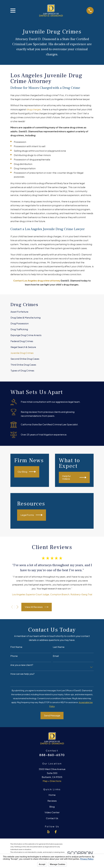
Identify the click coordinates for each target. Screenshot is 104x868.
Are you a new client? (22, 665)
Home (52, 795)
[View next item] (17, 607)
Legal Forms (32, 515)
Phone (14, 656)
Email (56, 656)
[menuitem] (52, 312)
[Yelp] (48, 832)
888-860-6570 (52, 755)
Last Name (59, 647)
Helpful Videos (74, 477)
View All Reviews (37, 607)
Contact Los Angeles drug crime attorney (37, 281)
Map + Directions (52, 781)
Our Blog (27, 472)
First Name (16, 647)
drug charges (34, 109)
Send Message (52, 715)
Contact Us (52, 818)
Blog (52, 807)
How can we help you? (22, 674)
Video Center (52, 812)
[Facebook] (56, 832)
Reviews (52, 801)
